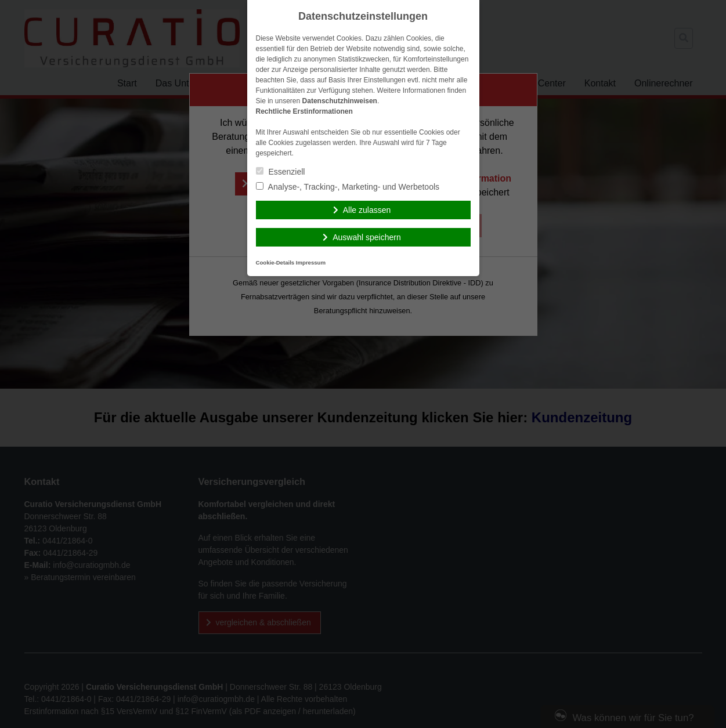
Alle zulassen (367, 210)
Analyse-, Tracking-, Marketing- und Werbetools (348, 187)
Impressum (311, 262)
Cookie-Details (275, 262)
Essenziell (281, 172)
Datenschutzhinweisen (340, 101)
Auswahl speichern (367, 237)
